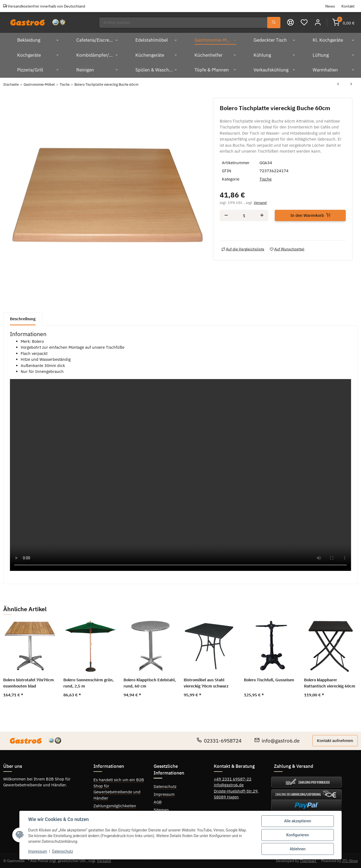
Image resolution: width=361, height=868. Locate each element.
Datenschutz (165, 786)
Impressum (164, 794)
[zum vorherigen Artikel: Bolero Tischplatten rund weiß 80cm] (338, 84)
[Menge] (244, 216)
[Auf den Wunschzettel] (287, 249)
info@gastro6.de (277, 741)
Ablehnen (297, 849)
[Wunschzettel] (304, 22)
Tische (266, 179)
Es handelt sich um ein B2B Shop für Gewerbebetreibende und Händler (119, 789)
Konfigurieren (298, 835)
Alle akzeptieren (298, 821)
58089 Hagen (226, 797)
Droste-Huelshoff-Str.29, (236, 791)
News (330, 6)
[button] (318, 22)
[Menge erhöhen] (262, 216)
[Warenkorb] (343, 22)
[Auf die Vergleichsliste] (243, 249)
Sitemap (161, 810)
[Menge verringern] (226, 216)
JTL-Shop (350, 861)
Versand (260, 203)
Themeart (308, 861)
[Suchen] (183, 23)
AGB (158, 802)
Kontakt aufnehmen (335, 741)
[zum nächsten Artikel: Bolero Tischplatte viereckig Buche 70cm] (351, 84)
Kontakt (348, 6)
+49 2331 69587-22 (233, 779)
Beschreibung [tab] (23, 319)
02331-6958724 (219, 741)
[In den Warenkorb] (310, 216)
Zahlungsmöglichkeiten (115, 806)
